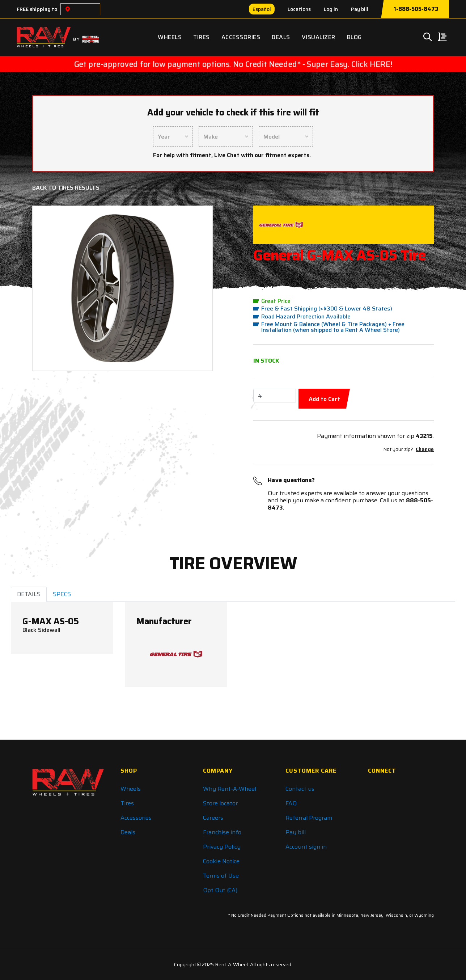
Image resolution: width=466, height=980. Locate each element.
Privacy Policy (222, 847)
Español (262, 9)
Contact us (300, 789)
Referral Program (309, 818)
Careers (213, 818)
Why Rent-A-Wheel (230, 789)
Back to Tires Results (66, 188)
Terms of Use (221, 876)
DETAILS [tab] (29, 594)
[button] (52, 288)
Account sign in (306, 847)
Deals (281, 37)
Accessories (241, 37)
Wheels (170, 37)
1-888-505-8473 (416, 9)
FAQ (291, 803)
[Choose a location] (68, 9)
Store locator (220, 803)
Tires (202, 37)
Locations (299, 9)
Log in (331, 9)
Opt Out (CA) (220, 890)
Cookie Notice (221, 861)
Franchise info (222, 832)
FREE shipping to (37, 9)
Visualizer (319, 37)
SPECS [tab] (62, 594)
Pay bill (360, 9)
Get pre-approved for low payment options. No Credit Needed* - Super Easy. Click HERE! (233, 64)
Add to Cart (324, 399)
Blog (354, 37)
